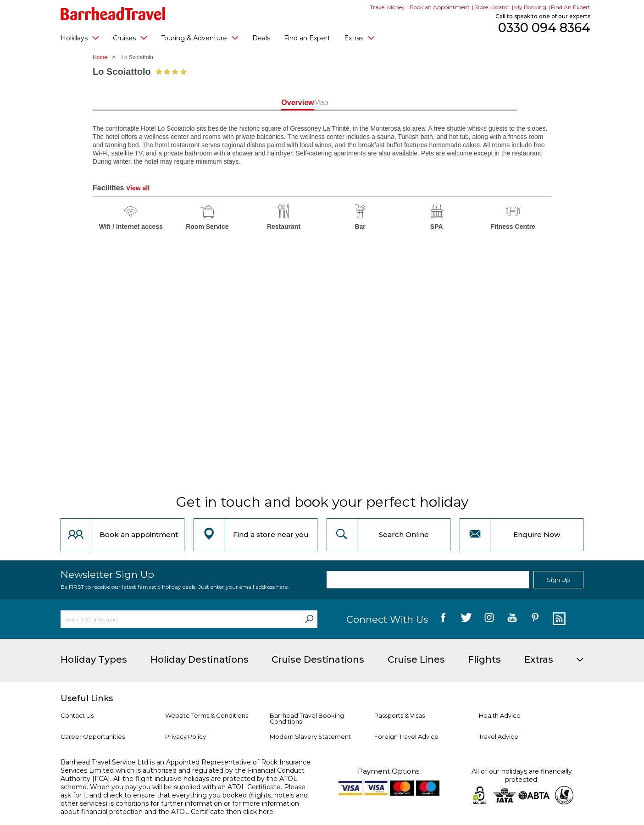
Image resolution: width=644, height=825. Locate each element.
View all (138, 188)
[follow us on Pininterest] (535, 619)
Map (363, 102)
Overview (280, 102)
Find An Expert (571, 7)
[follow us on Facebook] (443, 619)
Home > (106, 57)
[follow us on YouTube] (512, 619)
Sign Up (558, 580)
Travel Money (387, 7)
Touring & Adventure (200, 38)
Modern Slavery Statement (310, 736)
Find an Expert (307, 38)
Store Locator (492, 7)
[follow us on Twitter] (466, 619)
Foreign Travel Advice (406, 736)
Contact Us (77, 715)
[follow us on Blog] (558, 619)
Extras (359, 38)
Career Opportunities (93, 736)
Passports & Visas (400, 715)
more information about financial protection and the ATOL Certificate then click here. (180, 808)
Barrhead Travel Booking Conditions (307, 718)
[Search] (309, 619)
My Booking (530, 7)
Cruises (130, 38)
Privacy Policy (186, 736)
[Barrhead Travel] (113, 14)
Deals (261, 38)
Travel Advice (499, 736)
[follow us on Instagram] (489, 619)
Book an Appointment (440, 7)
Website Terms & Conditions (207, 715)
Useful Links (87, 698)
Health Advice (500, 715)
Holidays (80, 38)
